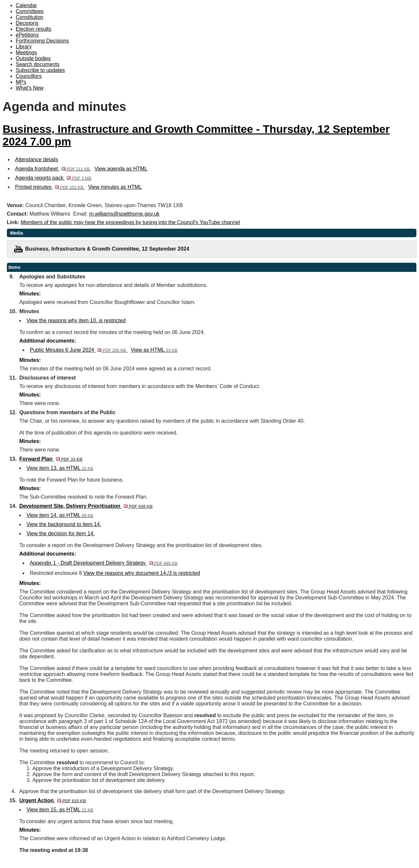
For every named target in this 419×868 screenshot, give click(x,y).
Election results (34, 29)
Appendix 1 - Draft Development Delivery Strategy (104, 563)
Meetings (26, 53)
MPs (21, 82)
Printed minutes (50, 187)
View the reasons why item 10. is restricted (76, 320)
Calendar (26, 5)
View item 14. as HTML (60, 515)
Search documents (37, 64)
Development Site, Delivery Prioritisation (86, 506)
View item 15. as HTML (60, 810)
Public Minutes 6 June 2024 (79, 350)
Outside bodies (33, 58)
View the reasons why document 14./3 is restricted (142, 573)
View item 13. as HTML (60, 468)
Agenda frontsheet (53, 169)
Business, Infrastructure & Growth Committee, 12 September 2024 (107, 249)
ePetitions (27, 35)
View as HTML (154, 350)
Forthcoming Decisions (42, 41)
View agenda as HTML (121, 169)
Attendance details (37, 159)
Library (24, 47)
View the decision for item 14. (61, 533)
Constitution (30, 17)
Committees (30, 11)
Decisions (27, 23)
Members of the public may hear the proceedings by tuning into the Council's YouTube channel (130, 222)
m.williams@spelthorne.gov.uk (124, 214)
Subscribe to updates (40, 70)
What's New (30, 88)
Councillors (29, 76)
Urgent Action (53, 800)
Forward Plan (51, 459)
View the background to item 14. (64, 524)
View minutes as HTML (115, 187)
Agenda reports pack (53, 178)
